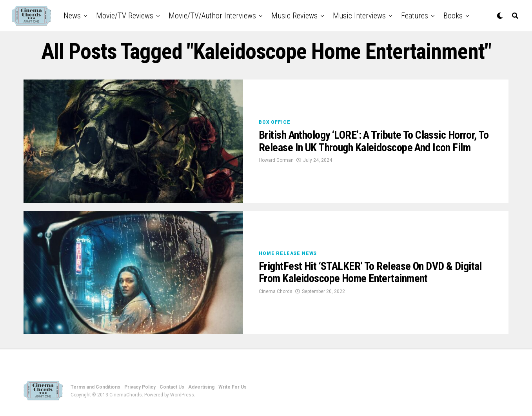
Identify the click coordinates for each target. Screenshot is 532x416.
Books (453, 16)
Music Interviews (359, 16)
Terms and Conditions (95, 387)
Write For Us (232, 387)
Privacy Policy (140, 387)
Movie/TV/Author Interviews (212, 16)
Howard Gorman (276, 160)
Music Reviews (294, 16)
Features (415, 16)
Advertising (201, 387)
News (72, 16)
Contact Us (172, 387)
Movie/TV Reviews (125, 16)
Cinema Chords (276, 291)
